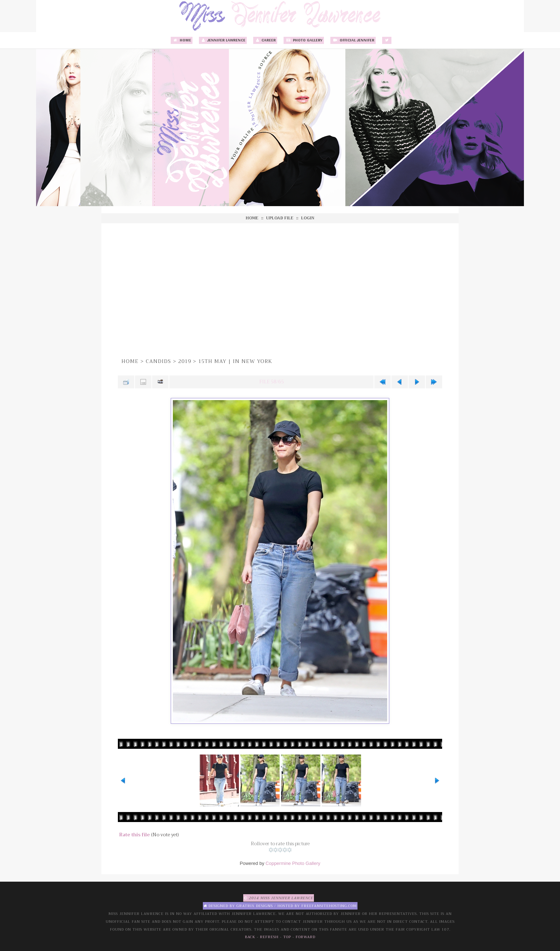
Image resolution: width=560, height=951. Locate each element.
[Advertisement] (280, 289)
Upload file (280, 218)
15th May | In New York (235, 361)
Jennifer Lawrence (223, 40)
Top (287, 937)
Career (265, 40)
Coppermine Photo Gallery (293, 863)
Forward (306, 937)
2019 (185, 361)
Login (308, 218)
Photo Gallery (304, 40)
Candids (158, 361)
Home (182, 40)
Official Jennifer (353, 40)
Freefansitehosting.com (329, 906)
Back (250, 937)
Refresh (269, 937)
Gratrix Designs (255, 906)
